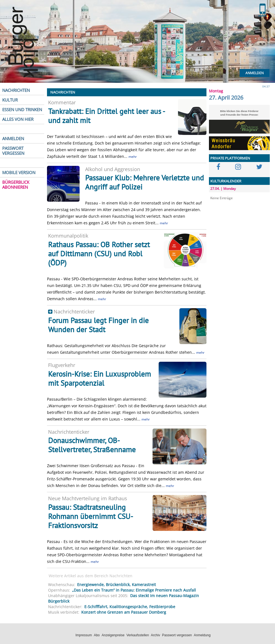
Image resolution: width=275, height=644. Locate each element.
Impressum (84, 635)
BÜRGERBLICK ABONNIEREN (16, 185)
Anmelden (255, 73)
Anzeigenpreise (113, 635)
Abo (97, 635)
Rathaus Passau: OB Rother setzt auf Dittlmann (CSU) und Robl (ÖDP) (99, 254)
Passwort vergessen (177, 635)
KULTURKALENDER (226, 181)
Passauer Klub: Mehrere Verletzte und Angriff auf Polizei (145, 182)
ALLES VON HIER (18, 119)
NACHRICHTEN (16, 90)
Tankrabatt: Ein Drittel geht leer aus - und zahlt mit (106, 116)
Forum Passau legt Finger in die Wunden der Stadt (98, 325)
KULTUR (10, 100)
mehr (133, 157)
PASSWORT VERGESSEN (13, 151)
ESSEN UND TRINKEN (22, 110)
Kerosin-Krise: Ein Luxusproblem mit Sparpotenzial (99, 378)
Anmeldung (202, 635)
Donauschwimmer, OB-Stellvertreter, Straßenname (92, 445)
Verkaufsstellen (137, 635)
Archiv (155, 635)
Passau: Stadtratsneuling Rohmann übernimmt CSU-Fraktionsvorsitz (91, 516)
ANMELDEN (13, 139)
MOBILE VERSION (19, 172)
